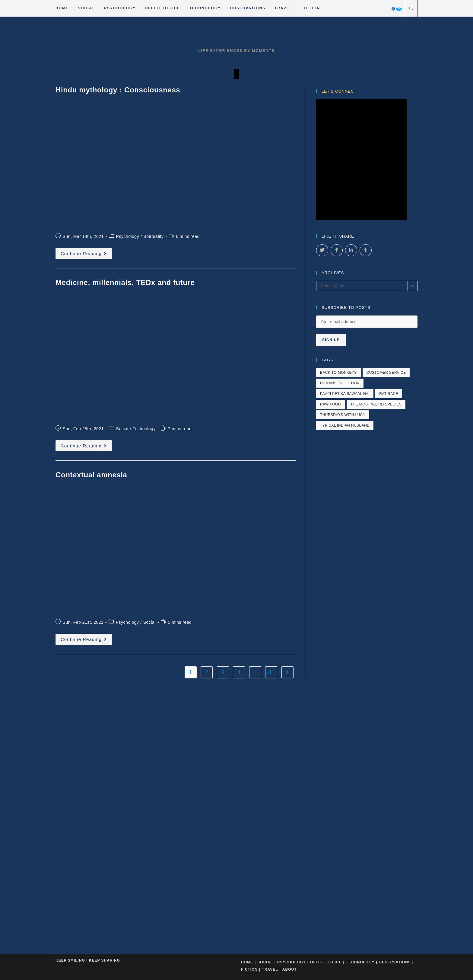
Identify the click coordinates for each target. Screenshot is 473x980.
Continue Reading (86, 287)
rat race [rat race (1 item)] (389, 542)
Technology (144, 345)
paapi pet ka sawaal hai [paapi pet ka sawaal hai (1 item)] (345, 542)
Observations (395, 615)
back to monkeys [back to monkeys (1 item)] (338, 520)
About (290, 622)
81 (271, 472)
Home (247, 615)
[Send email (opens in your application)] (399, 9)
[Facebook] (393, 9)
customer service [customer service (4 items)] (386, 520)
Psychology (128, 268)
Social (122, 345)
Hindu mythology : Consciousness (118, 238)
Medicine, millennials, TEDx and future (125, 314)
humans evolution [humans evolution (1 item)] (340, 531)
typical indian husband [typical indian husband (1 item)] (345, 573)
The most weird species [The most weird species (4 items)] (376, 552)
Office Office (326, 615)
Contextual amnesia (91, 391)
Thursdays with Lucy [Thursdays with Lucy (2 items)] (343, 563)
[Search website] (411, 9)
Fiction (249, 622)
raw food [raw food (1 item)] (330, 552)
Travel (270, 622)
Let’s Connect (339, 239)
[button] (8, 149)
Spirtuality (154, 268)
